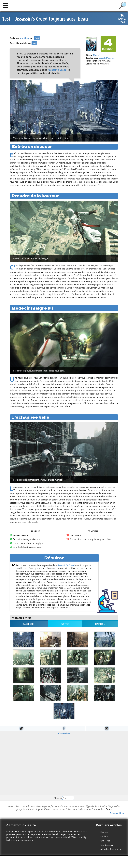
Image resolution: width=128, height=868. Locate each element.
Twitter (65, 624)
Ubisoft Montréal (107, 58)
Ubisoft (97, 55)
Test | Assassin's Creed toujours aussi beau (45, 19)
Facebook (29, 624)
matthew (25, 38)
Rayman (104, 832)
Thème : (64, 798)
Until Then (105, 841)
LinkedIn (100, 624)
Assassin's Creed (57, 70)
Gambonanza (107, 845)
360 (37, 38)
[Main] (5, 5)
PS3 (34, 43)
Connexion (64, 733)
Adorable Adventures (111, 849)
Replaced (105, 836)
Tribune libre (117, 813)
